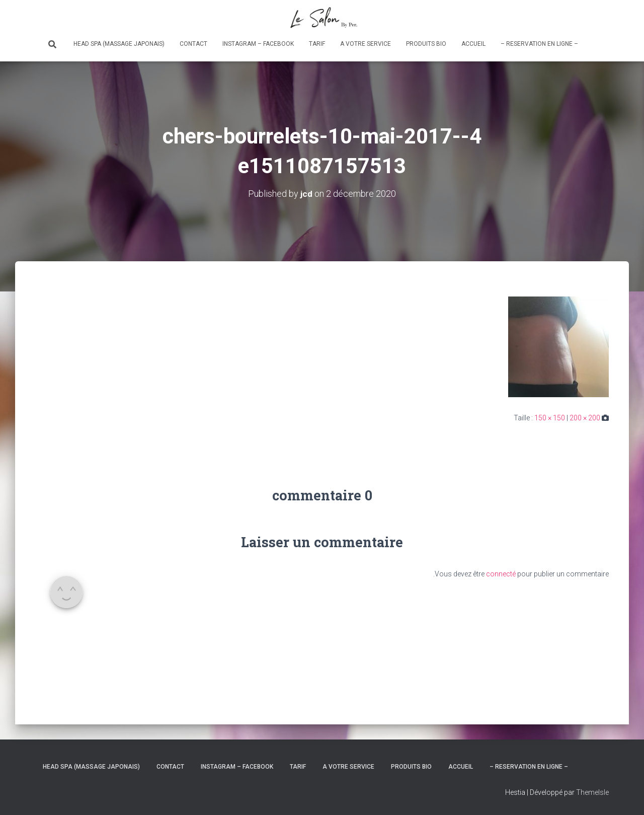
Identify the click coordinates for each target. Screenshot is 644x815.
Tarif (317, 44)
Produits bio (426, 44)
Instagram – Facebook (258, 44)
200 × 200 (585, 418)
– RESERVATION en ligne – (539, 44)
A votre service (366, 44)
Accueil (473, 44)
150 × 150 (550, 418)
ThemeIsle (592, 792)
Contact (193, 44)
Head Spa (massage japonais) (119, 44)
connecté (501, 574)
